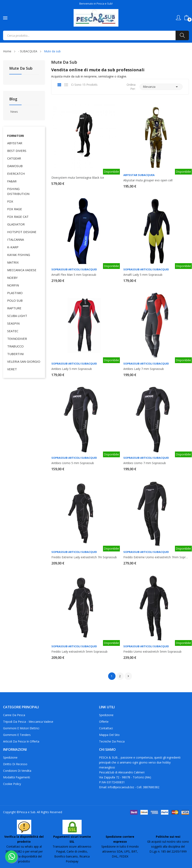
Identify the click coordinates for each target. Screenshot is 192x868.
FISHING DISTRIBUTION (18, 191)
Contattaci (106, 728)
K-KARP (13, 247)
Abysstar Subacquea (139, 175)
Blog (13, 99)
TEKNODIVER (17, 339)
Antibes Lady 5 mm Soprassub (72, 369)
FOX (10, 201)
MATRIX (13, 262)
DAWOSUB (15, 166)
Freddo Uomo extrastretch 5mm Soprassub (152, 652)
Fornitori (16, 136)
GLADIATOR (16, 224)
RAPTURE (14, 308)
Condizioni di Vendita (17, 771)
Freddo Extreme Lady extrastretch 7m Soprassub (84, 557)
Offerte (104, 722)
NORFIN (13, 285)
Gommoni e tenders (17, 735)
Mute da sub (21, 69)
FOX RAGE (15, 209)
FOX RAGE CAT (18, 217)
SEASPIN (13, 323)
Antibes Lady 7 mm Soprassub (144, 369)
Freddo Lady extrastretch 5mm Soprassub (79, 652)
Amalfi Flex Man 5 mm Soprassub (74, 275)
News (14, 112)
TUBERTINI (16, 354)
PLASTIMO (15, 293)
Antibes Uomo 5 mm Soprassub (73, 463)
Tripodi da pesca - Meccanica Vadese (28, 722)
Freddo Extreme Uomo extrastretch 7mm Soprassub (156, 557)
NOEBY (12, 278)
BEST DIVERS (17, 151)
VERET (12, 369)
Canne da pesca (14, 715)
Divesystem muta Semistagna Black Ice (78, 178)
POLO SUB (15, 300)
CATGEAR (14, 158)
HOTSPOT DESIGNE (22, 232)
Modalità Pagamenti (17, 777)
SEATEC (13, 331)
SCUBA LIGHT (17, 316)
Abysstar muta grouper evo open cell (148, 180)
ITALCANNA (16, 239)
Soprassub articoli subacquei (74, 269)
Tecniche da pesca (112, 741)
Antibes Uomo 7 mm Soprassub (145, 463)
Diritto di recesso (15, 764)
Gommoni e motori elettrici (21, 728)
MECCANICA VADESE (22, 270)
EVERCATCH (16, 174)
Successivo (128, 676)
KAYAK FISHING (19, 255)
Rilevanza (161, 87)
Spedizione (106, 715)
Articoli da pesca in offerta (21, 741)
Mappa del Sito (109, 735)
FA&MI (12, 181)
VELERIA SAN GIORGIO (24, 361)
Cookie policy (12, 784)
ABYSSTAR (15, 143)
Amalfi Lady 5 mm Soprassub (143, 275)
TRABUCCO (15, 346)
